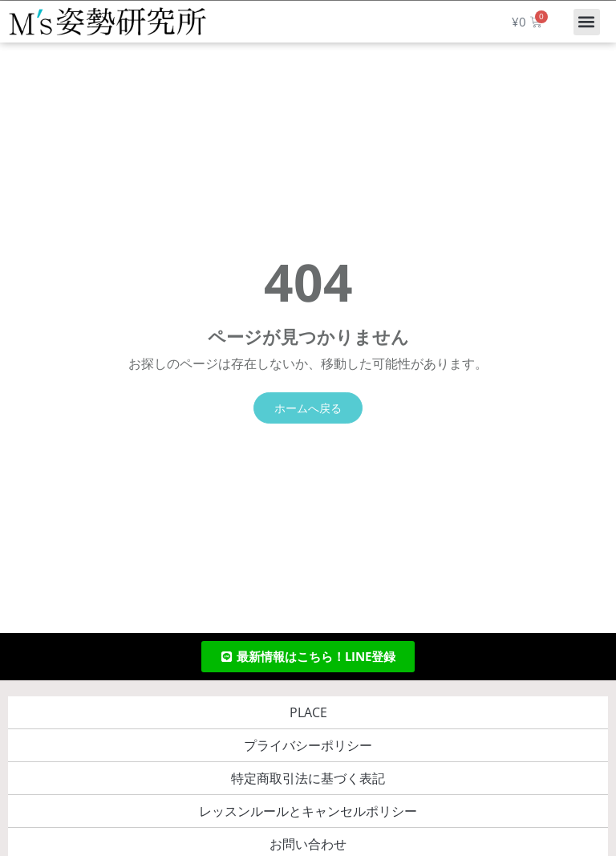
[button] (587, 22)
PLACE (308, 712)
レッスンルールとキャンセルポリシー (308, 811)
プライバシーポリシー (308, 745)
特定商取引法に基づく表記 (308, 778)
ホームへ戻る (308, 408)
